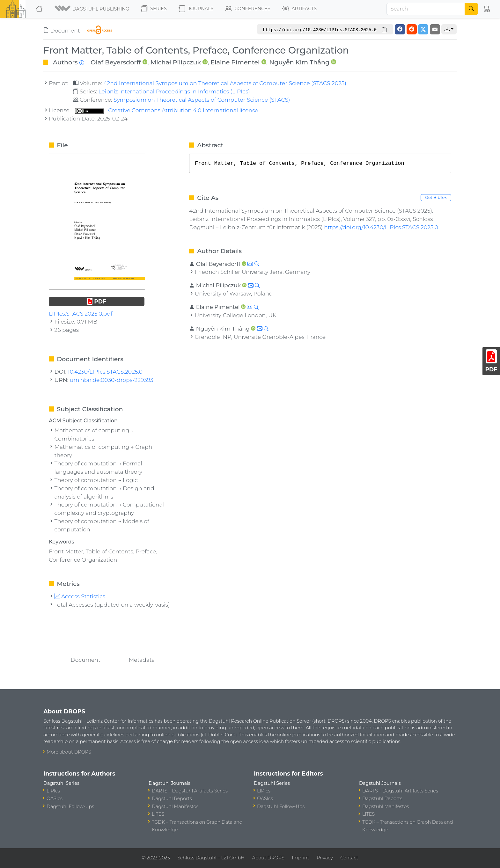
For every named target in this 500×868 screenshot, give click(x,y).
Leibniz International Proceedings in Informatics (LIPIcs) (174, 91)
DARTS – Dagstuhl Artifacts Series (190, 791)
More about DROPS (69, 752)
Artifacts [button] (299, 9)
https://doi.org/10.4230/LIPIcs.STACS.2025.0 (381, 227)
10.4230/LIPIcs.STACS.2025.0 (105, 372)
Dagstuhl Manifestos (175, 806)
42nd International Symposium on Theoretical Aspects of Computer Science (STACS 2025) (225, 83)
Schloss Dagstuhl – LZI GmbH (211, 858)
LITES (158, 814)
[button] (92, 9)
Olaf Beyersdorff (116, 62)
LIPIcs (53, 791)
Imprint (300, 858)
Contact (349, 858)
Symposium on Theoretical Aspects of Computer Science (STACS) (202, 100)
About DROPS (268, 858)
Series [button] (154, 9)
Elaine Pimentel (235, 62)
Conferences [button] (248, 9)
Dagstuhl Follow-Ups (70, 806)
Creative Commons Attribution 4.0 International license (167, 110)
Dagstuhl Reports (172, 799)
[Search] (426, 9)
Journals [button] (196, 9)
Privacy (325, 858)
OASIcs (55, 799)
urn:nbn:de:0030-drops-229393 (112, 380)
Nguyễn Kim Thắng (299, 62)
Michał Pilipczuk (176, 62)
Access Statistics (80, 596)
